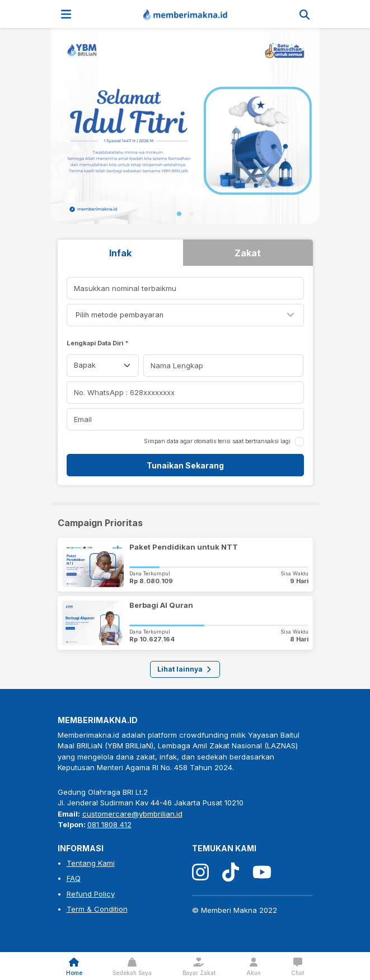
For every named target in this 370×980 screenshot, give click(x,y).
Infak (120, 253)
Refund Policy (91, 894)
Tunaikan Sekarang (185, 465)
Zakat (248, 253)
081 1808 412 (109, 824)
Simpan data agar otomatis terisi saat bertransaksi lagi (217, 441)
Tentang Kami (91, 863)
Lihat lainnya (185, 669)
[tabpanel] (185, 377)
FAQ (74, 878)
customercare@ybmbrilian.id (132, 814)
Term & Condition (97, 909)
